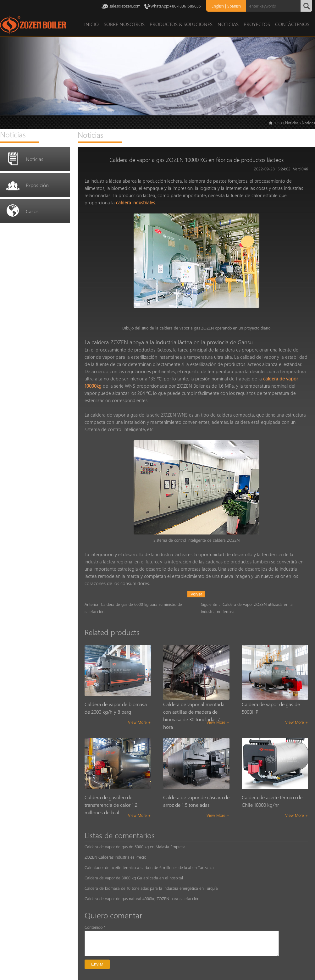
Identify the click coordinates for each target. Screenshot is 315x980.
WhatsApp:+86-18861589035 (176, 6)
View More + (139, 722)
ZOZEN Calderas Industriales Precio (115, 857)
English (218, 6)
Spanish (234, 6)
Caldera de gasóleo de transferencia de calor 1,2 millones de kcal (111, 805)
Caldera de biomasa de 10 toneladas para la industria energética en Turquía (151, 888)
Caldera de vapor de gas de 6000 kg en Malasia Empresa (135, 847)
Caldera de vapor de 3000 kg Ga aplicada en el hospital (134, 878)
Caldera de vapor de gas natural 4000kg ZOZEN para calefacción (142, 898)
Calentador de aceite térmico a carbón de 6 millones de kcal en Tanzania (149, 867)
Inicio (277, 122)
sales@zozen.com (125, 6)
